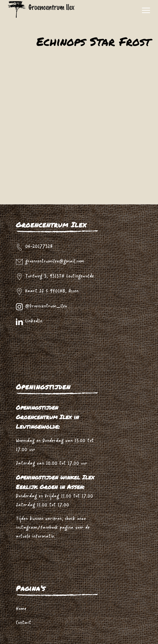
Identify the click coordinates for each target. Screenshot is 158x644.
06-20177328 (39, 247)
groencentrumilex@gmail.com (55, 261)
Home (21, 609)
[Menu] (144, 10)
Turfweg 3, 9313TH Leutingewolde (60, 276)
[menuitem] (144, 10)
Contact (24, 623)
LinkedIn (34, 321)
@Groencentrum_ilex (46, 306)
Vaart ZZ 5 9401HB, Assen (52, 291)
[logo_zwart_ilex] (71, 10)
